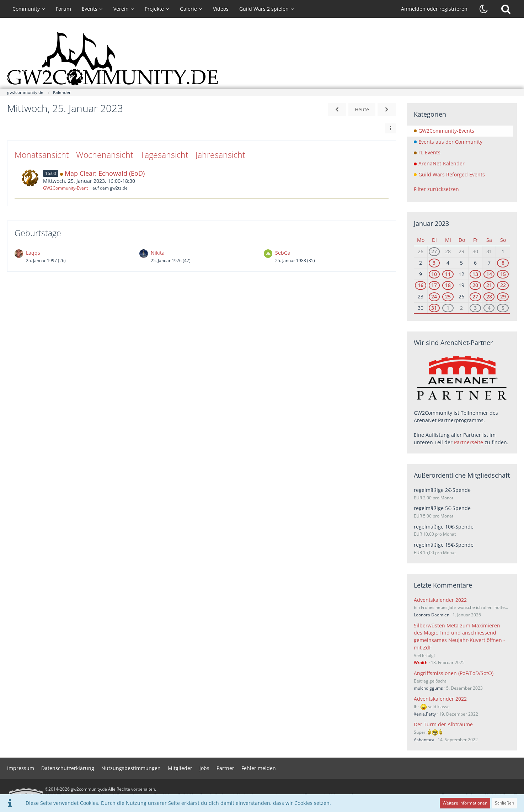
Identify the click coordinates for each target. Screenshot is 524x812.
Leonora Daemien (432, 615)
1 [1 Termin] (448, 308)
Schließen (504, 803)
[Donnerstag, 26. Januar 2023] (387, 110)
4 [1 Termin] (489, 308)
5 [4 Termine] (503, 308)
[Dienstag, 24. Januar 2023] (337, 110)
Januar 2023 (431, 223)
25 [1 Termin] (448, 296)
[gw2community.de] (262, 59)
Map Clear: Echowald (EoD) (105, 173)
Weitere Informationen (465, 803)
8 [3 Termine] (503, 263)
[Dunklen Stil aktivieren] (484, 9)
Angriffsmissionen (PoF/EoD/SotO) (454, 673)
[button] (390, 128)
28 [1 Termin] (489, 296)
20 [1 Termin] (475, 285)
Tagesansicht (164, 155)
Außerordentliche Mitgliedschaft (462, 475)
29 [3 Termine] (503, 296)
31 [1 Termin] (434, 308)
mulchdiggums (428, 688)
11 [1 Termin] (448, 274)
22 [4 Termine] (503, 285)
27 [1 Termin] (434, 251)
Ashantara (424, 740)
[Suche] (506, 9)
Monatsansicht (42, 155)
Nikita (158, 253)
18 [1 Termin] (448, 285)
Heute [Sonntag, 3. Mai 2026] (362, 109)
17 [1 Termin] (434, 285)
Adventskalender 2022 (440, 600)
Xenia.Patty (425, 714)
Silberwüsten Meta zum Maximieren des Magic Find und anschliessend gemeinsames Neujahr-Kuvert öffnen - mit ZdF (459, 636)
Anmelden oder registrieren (434, 9)
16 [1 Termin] (421, 285)
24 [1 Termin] (434, 296)
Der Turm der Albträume (443, 724)
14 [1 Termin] (489, 274)
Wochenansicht (105, 155)
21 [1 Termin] (489, 285)
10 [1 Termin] (434, 274)
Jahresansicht (220, 155)
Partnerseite (469, 442)
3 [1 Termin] (434, 263)
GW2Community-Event (65, 188)
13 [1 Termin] (475, 274)
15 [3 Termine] (503, 274)
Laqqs (33, 253)
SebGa (283, 253)
